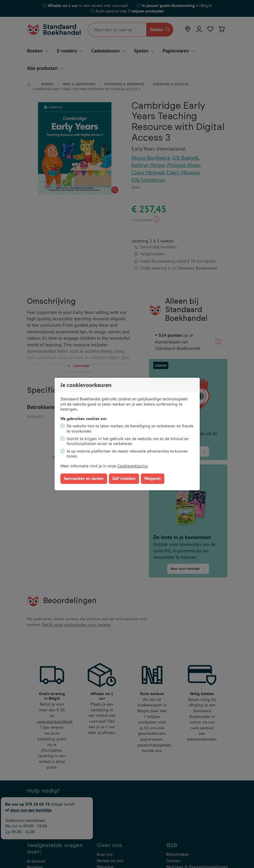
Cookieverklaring (132, 466)
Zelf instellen (124, 478)
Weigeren (153, 478)
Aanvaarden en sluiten (84, 478)
